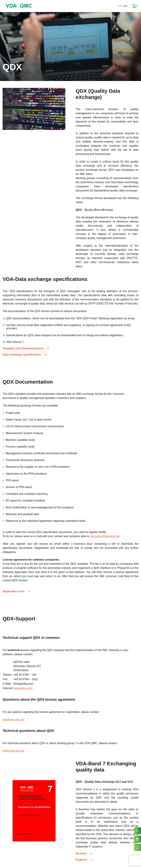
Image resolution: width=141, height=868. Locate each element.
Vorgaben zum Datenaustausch (26, 348)
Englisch (84, 860)
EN (126, 6)
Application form (16, 591)
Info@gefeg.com (23, 684)
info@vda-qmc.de (13, 720)
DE (120, 6)
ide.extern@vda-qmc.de (105, 536)
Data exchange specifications (25, 355)
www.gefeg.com (23, 688)
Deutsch (84, 854)
